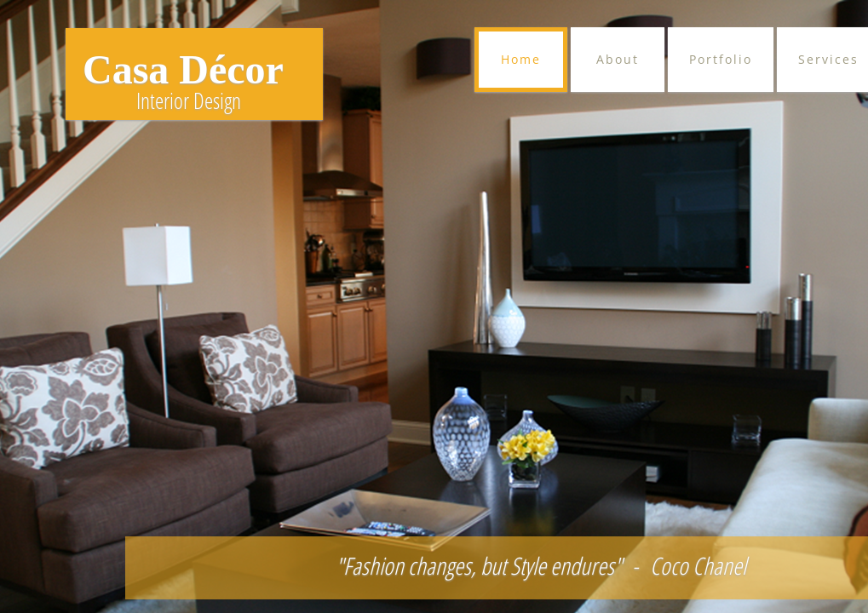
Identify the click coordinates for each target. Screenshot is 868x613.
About (618, 59)
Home (521, 59)
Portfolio (721, 59)
